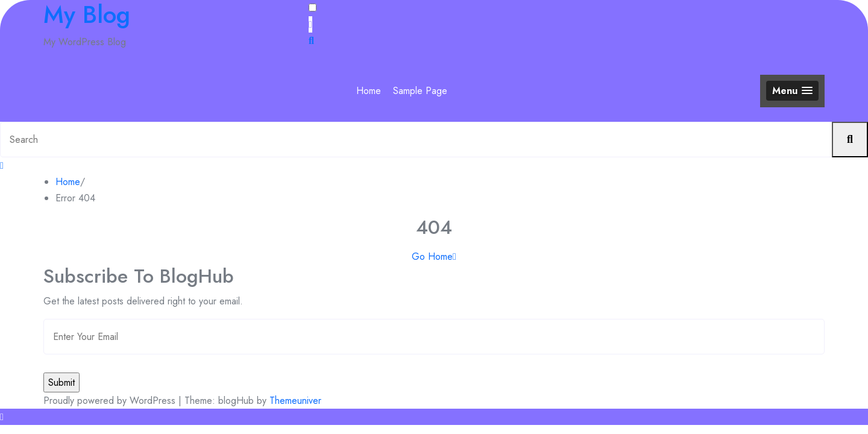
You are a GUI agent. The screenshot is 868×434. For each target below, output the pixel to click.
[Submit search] (850, 140)
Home (369, 91)
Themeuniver (295, 401)
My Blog (87, 14)
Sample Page (420, 91)
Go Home (434, 256)
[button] (792, 91)
